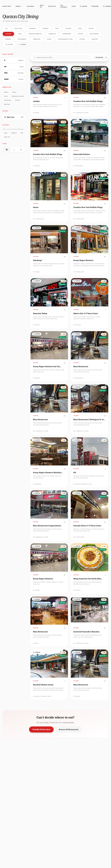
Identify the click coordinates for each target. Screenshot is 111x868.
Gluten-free (7, 137)
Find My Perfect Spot (41, 729)
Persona (95, 6)
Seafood (95, 39)
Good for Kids (8, 100)
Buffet (91, 28)
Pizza (80, 28)
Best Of (42, 6)
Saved (84, 6)
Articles (52, 6)
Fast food (18, 28)
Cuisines (31, 6)
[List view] (14, 150)
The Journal (64, 6)
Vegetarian (14, 133)
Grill (20, 34)
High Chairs (7, 104)
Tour (74, 6)
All (7, 28)
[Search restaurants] (62, 57)
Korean (8, 39)
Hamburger (67, 34)
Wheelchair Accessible (18, 96)
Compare (37, 69)
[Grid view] (7, 150)
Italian (80, 34)
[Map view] (21, 150)
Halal (22, 133)
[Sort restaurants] (100, 57)
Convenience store (65, 39)
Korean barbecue (35, 34)
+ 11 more (22, 44)
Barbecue (52, 34)
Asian (49, 39)
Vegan (6, 133)
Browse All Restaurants (69, 729)
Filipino (68, 28)
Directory (7, 6)
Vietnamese (22, 39)
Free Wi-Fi (18, 100)
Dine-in (6, 96)
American (37, 39)
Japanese (32, 28)
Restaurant (94, 34)
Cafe (57, 28)
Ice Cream (9, 44)
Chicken (8, 34)
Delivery (6, 92)
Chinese (46, 28)
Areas (19, 6)
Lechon (82, 39)
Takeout (14, 92)
